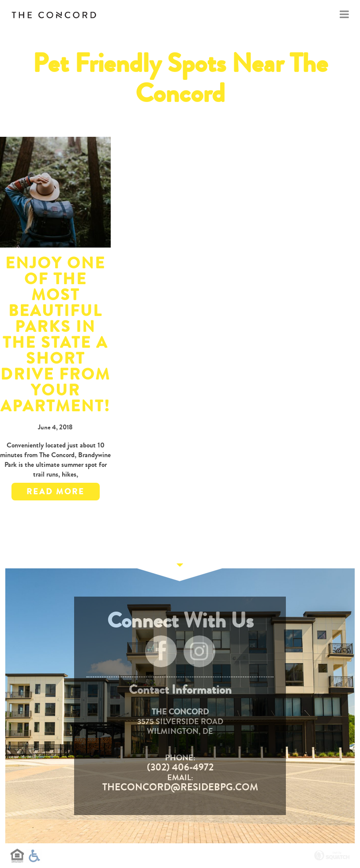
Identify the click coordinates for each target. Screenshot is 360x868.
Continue (180, 568)
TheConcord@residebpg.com (180, 787)
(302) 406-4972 (180, 767)
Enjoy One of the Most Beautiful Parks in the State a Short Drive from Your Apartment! (55, 335)
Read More (56, 492)
